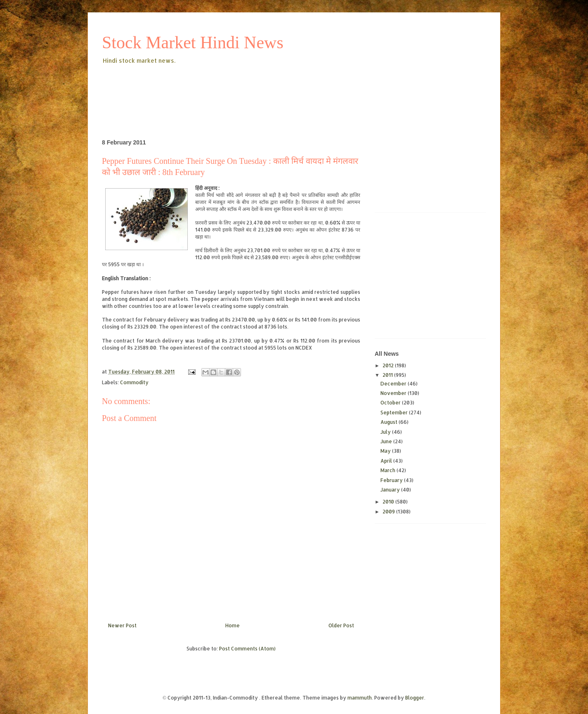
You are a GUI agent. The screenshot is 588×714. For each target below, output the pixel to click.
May (386, 451)
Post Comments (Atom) (247, 649)
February (392, 480)
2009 (389, 512)
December (394, 384)
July (386, 432)
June (387, 441)
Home (233, 625)
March (388, 470)
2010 (389, 502)
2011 (388, 375)
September (395, 413)
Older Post (341, 625)
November (394, 393)
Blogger (415, 698)
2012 (389, 365)
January (391, 490)
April (387, 461)
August (390, 422)
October (391, 403)
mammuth (360, 698)
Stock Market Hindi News (193, 43)
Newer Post (122, 625)
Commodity (134, 382)
